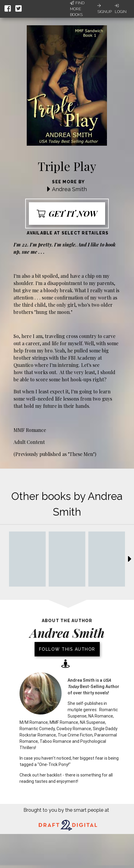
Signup (105, 9)
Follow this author (67, 649)
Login (121, 9)
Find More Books (77, 9)
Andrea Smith (69, 189)
